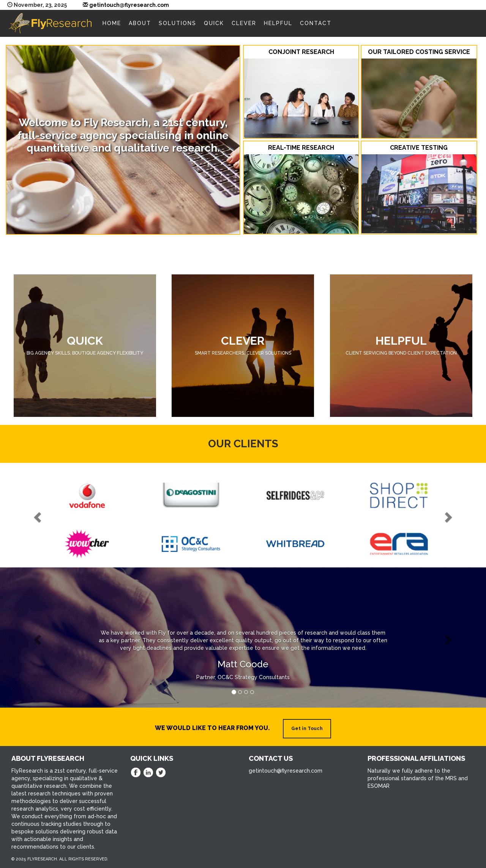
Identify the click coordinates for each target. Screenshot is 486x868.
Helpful (278, 23)
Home (112, 23)
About (140, 23)
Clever (244, 23)
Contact (316, 23)
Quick (214, 23)
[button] (36, 515)
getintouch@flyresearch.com (129, 5)
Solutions (178, 23)
